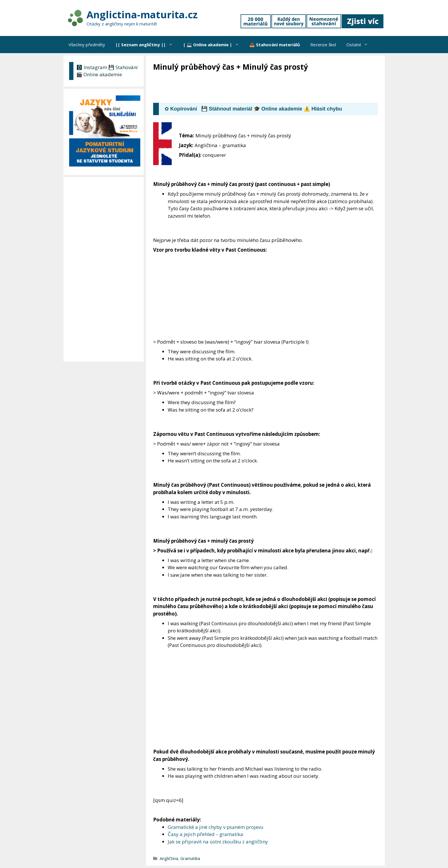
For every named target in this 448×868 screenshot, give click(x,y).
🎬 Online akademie (99, 74)
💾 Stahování (123, 67)
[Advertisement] (257, 88)
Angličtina (169, 858)
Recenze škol (323, 45)
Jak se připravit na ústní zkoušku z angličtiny (218, 842)
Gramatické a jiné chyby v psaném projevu (216, 827)
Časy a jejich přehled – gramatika (205, 834)
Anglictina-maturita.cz (142, 15)
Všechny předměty (87, 45)
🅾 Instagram (92, 67)
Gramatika (190, 858)
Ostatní (360, 45)
